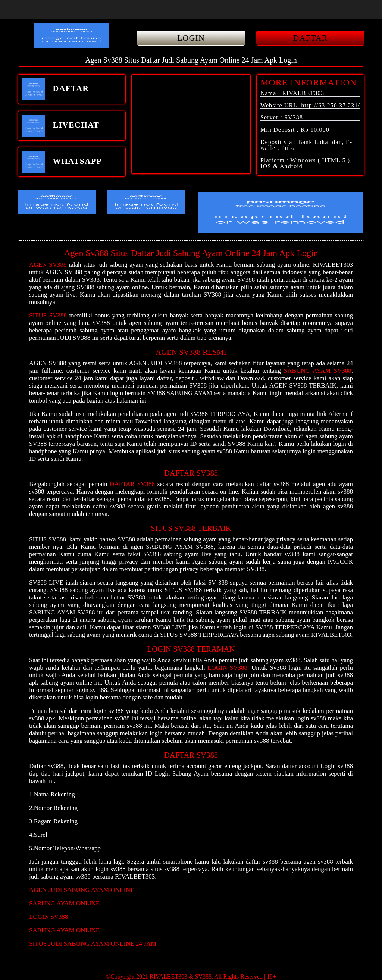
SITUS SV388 (48, 315)
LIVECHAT (61, 126)
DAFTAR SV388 (132, 484)
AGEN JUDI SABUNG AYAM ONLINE (82, 890)
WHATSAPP (62, 162)
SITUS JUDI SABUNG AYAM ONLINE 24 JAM (93, 944)
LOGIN (191, 38)
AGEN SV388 (48, 265)
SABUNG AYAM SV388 (318, 371)
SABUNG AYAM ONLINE (64, 903)
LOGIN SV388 (227, 668)
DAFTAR (311, 38)
